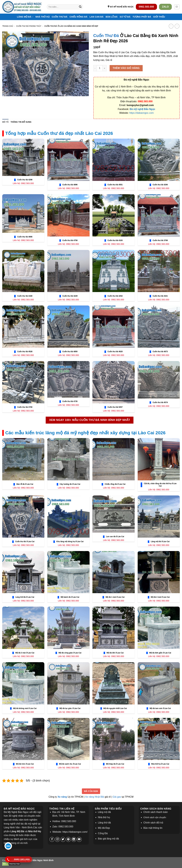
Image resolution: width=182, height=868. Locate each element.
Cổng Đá (103, 833)
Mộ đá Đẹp (104, 828)
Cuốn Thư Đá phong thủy (29, 26)
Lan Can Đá (97, 17)
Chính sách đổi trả (153, 823)
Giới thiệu (159, 17)
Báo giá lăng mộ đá (108, 839)
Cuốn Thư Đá (60, 17)
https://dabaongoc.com (142, 113)
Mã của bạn (91, 791)
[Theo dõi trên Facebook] (52, 839)
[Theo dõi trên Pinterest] (68, 839)
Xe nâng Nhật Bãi (95, 797)
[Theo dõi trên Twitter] (63, 839)
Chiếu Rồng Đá (78, 17)
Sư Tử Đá (125, 17)
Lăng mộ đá (104, 812)
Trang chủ (8, 26)
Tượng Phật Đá (142, 17)
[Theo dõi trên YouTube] (79, 839)
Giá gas (117, 797)
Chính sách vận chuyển (155, 817)
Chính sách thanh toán (156, 812)
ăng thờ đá (105, 823)
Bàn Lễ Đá (112, 17)
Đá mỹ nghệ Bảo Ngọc (142, 109)
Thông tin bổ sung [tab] (21, 122)
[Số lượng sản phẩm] (100, 68)
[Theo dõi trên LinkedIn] (74, 839)
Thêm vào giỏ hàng (126, 68)
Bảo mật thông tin (153, 828)
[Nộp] (80, 7)
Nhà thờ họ (43, 17)
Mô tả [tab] (5, 122)
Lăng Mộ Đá (25, 17)
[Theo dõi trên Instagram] (57, 839)
